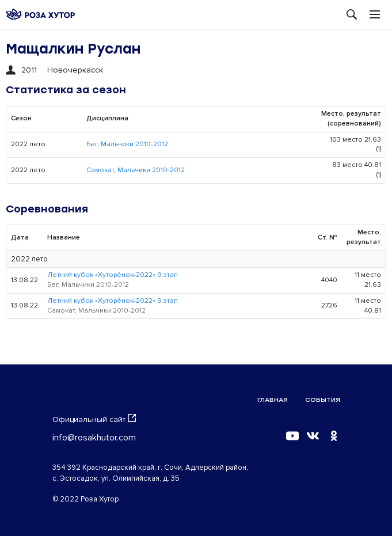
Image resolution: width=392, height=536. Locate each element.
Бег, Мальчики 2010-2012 (127, 144)
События (323, 400)
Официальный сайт (94, 419)
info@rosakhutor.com (94, 438)
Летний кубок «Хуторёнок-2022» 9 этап (113, 275)
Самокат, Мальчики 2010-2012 (136, 170)
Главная (273, 400)
